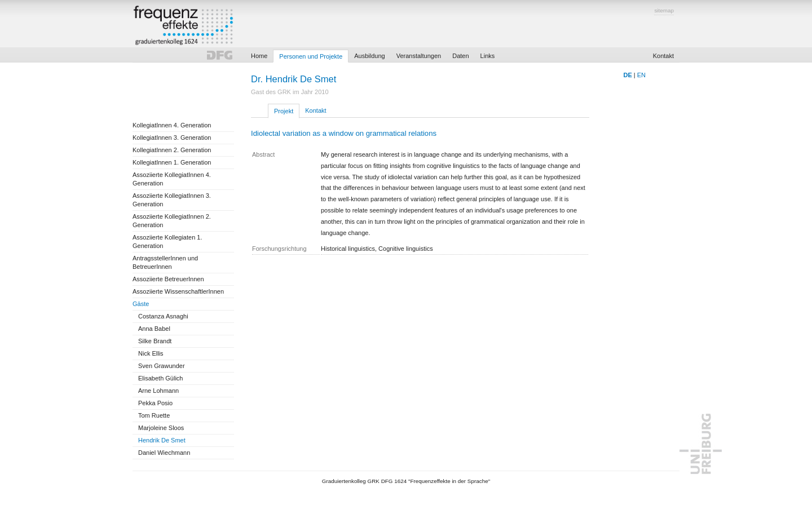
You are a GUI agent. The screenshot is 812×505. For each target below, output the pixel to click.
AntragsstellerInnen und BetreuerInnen (165, 262)
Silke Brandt (155, 341)
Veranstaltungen (419, 56)
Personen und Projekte (311, 56)
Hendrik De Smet (162, 440)
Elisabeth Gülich (161, 378)
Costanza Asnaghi (163, 316)
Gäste (141, 304)
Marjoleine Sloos (161, 428)
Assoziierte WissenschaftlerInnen (178, 291)
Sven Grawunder (162, 366)
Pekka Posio (155, 403)
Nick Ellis (151, 353)
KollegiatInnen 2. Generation (172, 150)
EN (641, 75)
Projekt (284, 111)
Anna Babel (154, 329)
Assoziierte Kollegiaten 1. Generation (167, 242)
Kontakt (663, 56)
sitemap (664, 10)
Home (259, 56)
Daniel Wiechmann (164, 453)
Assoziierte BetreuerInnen (168, 279)
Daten (460, 56)
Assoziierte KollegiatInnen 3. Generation (172, 200)
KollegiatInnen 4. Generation (172, 125)
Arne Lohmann (158, 391)
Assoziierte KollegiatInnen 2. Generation (172, 221)
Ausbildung (369, 56)
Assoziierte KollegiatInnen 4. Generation (172, 179)
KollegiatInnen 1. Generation (172, 162)
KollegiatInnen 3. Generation (172, 138)
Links (488, 56)
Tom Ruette (154, 415)
